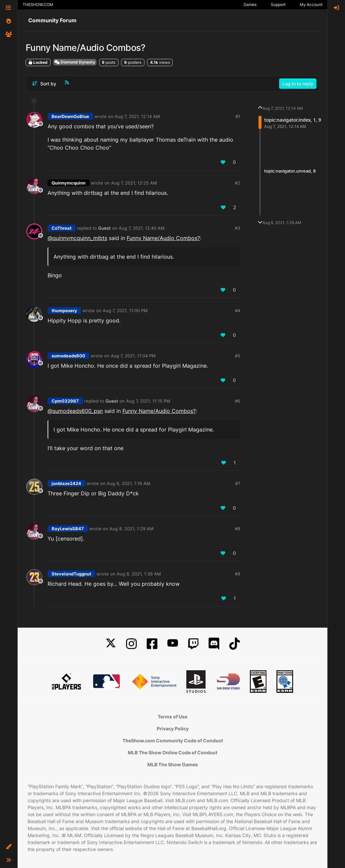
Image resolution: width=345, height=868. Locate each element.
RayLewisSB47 (68, 529)
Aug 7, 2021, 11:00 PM (125, 310)
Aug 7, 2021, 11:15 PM (148, 401)
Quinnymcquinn (69, 183)
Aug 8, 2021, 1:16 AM (129, 483)
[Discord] (214, 644)
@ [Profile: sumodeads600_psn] (75, 411)
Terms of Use (172, 717)
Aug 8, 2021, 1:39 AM (139, 574)
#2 (238, 183)
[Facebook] (152, 644)
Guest (104, 228)
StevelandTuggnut (71, 574)
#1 (238, 116)
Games (250, 4)
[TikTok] (235, 644)
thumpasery (64, 310)
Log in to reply (298, 84)
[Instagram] (131, 644)
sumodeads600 (68, 356)
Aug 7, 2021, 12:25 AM (134, 183)
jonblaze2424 (66, 483)
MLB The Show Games (173, 764)
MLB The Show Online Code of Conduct (172, 752)
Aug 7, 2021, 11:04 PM (133, 356)
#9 (238, 574)
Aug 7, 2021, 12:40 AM (142, 228)
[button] (9, 847)
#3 (238, 228)
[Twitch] (193, 644)
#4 (238, 310)
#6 (238, 401)
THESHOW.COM (38, 4)
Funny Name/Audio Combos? (163, 238)
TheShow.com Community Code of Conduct (173, 741)
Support (278, 4)
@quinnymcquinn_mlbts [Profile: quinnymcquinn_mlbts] (77, 238)
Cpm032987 (65, 401)
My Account (311, 4)
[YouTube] (173, 644)
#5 (238, 356)
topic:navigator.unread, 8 (290, 171)
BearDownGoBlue (70, 116)
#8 (238, 529)
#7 (238, 483)
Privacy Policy (173, 729)
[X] (111, 644)
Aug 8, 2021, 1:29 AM (132, 529)
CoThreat (62, 228)
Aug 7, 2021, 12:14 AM (137, 116)
